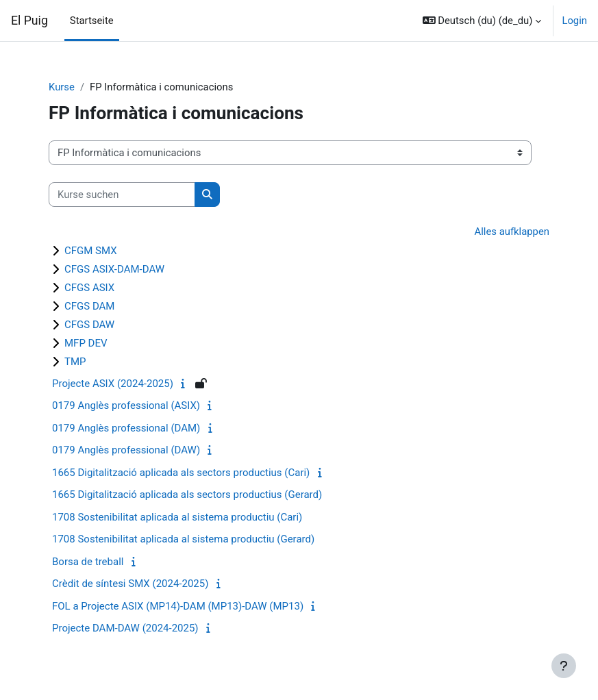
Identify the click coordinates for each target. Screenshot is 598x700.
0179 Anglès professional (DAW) (126, 450)
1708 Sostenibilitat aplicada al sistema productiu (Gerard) (183, 539)
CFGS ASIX (89, 288)
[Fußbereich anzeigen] (564, 666)
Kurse (62, 87)
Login (574, 21)
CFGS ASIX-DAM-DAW (114, 269)
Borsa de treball (88, 562)
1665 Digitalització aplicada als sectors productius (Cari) (181, 473)
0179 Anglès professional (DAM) (126, 428)
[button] (482, 21)
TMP (75, 362)
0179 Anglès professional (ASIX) (126, 405)
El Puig (29, 21)
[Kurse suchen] (122, 195)
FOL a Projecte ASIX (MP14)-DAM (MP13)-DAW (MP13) (178, 606)
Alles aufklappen (512, 232)
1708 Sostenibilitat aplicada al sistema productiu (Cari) (177, 517)
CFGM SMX (91, 251)
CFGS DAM (89, 306)
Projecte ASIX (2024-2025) (113, 384)
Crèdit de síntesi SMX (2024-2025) (130, 584)
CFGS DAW (89, 325)
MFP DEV (86, 343)
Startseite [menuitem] (92, 21)
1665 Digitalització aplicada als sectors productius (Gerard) (187, 495)
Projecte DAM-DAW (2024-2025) (125, 628)
